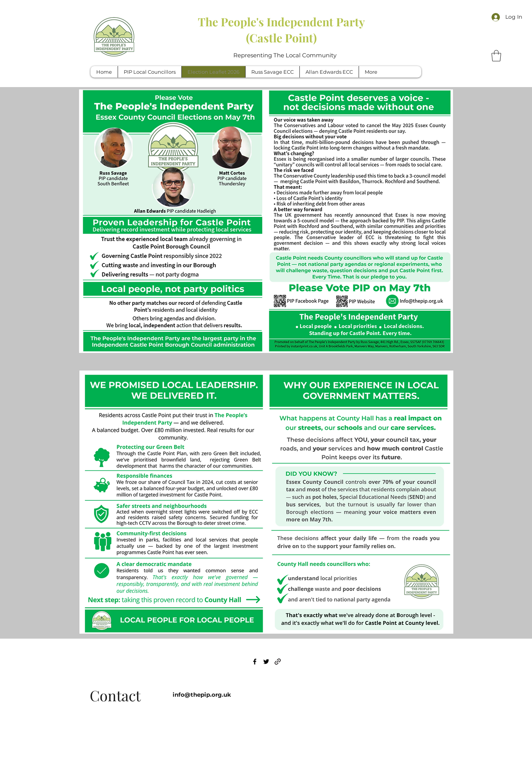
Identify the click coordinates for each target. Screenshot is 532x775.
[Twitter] (266, 662)
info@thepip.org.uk (202, 695)
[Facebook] (255, 662)
